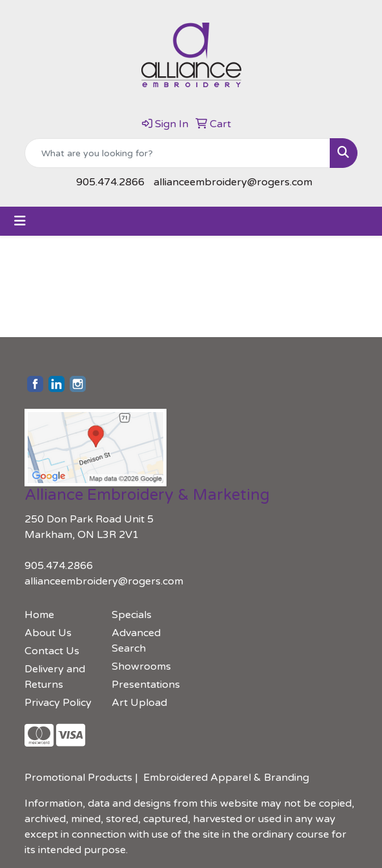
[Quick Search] (177, 153)
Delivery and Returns (55, 677)
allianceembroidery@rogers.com (233, 182)
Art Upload (139, 703)
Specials (132, 615)
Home (39, 615)
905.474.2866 (110, 182)
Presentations (146, 685)
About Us (48, 633)
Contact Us (52, 651)
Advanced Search (136, 641)
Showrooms (141, 666)
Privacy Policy (58, 703)
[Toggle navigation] (20, 221)
